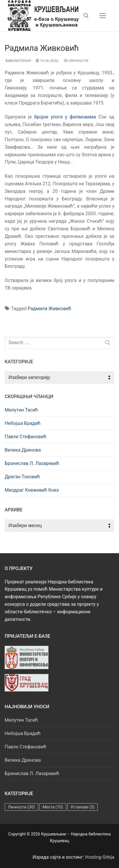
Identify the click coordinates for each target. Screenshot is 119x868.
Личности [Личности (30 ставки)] (21, 807)
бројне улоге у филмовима (65, 117)
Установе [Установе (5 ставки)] (83, 807)
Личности (76, 61)
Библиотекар (18, 61)
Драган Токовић (22, 477)
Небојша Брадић (23, 423)
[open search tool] (86, 16)
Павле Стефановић (26, 437)
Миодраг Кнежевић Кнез (32, 490)
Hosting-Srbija (100, 857)
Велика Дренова (23, 450)
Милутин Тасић (21, 410)
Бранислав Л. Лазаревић (32, 463)
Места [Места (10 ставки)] (53, 807)
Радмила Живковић (49, 309)
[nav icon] (103, 16)
